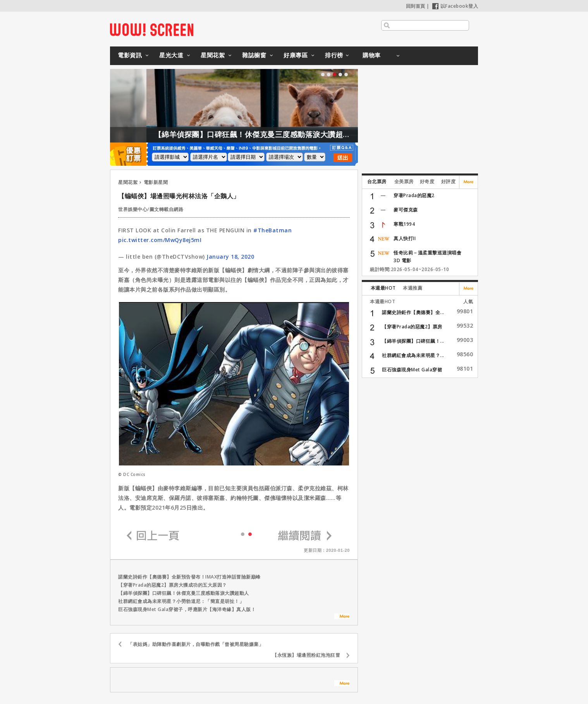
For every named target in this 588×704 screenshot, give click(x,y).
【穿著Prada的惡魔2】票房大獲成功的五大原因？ (173, 585)
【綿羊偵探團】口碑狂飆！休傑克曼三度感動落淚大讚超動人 (269, 134)
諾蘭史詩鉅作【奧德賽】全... (413, 312)
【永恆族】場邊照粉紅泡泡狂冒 (306, 655)
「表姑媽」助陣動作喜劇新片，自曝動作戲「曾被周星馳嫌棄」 (196, 644)
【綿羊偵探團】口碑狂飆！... (413, 341)
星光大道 (171, 55)
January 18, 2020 (230, 257)
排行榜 (334, 55)
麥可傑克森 (406, 210)
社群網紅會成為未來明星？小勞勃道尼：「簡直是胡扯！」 (181, 601)
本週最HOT (383, 288)
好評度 (449, 181)
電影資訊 (130, 55)
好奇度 (427, 181)
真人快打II (405, 238)
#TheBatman (273, 230)
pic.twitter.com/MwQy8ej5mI (160, 240)
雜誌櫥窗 (254, 55)
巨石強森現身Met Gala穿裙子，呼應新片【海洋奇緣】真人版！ (187, 609)
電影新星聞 (156, 182)
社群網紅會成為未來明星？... (413, 355)
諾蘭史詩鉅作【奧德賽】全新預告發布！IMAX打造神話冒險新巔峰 (189, 577)
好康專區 (296, 55)
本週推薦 (413, 288)
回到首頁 (416, 6)
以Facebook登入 (455, 6)
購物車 (372, 55)
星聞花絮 (213, 55)
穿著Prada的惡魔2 (414, 195)
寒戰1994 (404, 224)
